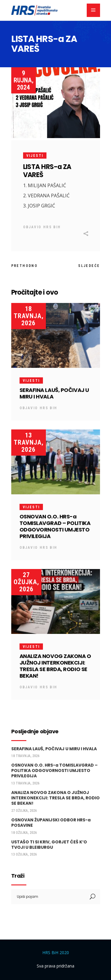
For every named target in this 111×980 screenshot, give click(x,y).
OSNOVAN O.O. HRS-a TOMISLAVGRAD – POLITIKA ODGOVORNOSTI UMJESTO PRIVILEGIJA (55, 526)
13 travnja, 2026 (29, 442)
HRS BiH (52, 227)
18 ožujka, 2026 (24, 833)
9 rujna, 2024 (24, 80)
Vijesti (35, 156)
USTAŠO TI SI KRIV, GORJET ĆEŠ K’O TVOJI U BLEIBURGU (49, 845)
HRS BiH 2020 (56, 952)
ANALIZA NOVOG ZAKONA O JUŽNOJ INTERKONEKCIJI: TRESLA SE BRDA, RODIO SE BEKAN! (55, 666)
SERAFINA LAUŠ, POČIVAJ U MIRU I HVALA (54, 393)
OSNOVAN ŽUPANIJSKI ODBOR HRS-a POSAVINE (51, 823)
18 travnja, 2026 (29, 316)
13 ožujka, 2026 (24, 854)
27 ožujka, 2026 (26, 582)
